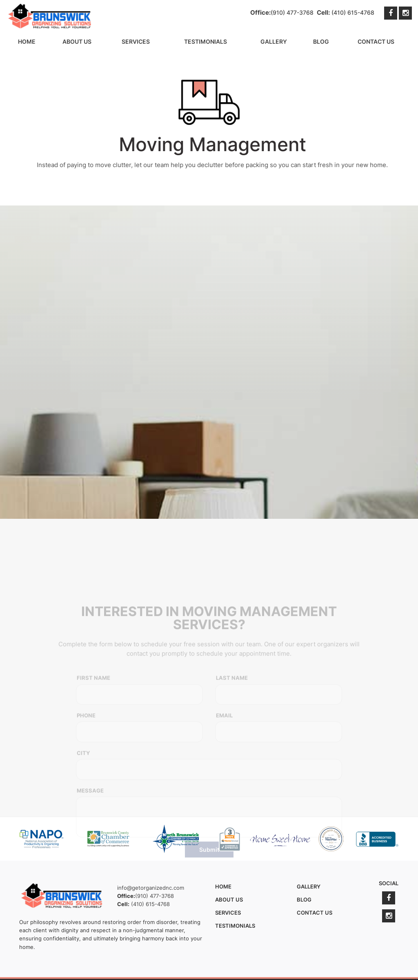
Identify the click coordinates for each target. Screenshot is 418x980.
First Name (93, 765)
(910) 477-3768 (292, 12)
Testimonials (206, 41)
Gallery (274, 41)
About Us (77, 41)
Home (27, 41)
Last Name (232, 765)
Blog (321, 41)
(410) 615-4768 (353, 12)
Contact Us (376, 41)
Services (136, 41)
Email (224, 803)
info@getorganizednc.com (151, 888)
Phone (86, 803)
